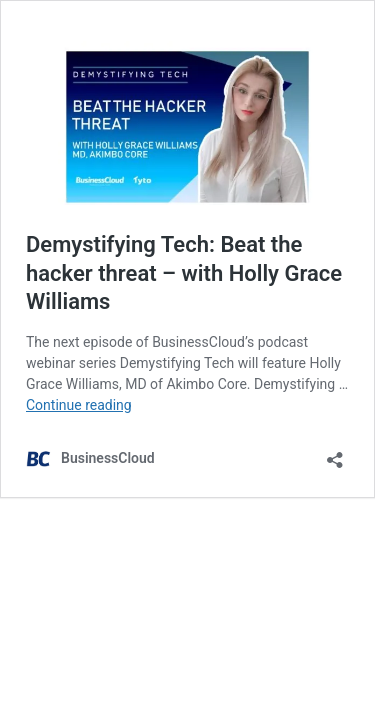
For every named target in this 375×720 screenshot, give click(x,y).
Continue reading (79, 405)
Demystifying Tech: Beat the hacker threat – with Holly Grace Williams (184, 273)
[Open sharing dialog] (335, 453)
